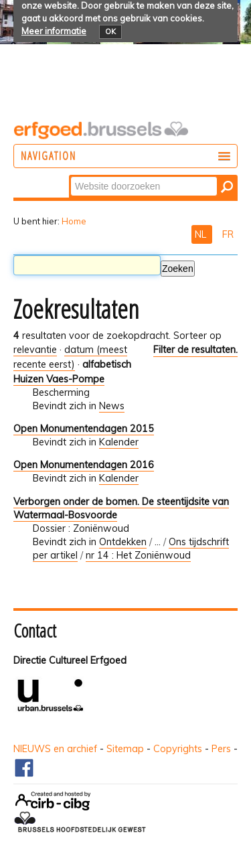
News (112, 406)
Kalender (119, 442)
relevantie (35, 350)
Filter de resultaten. (195, 350)
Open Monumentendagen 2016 (84, 465)
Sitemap (125, 749)
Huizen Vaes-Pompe (59, 379)
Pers (221, 749)
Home (74, 221)
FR (228, 234)
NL (202, 234)
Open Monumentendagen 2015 (84, 429)
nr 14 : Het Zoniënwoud (138, 555)
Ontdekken (123, 542)
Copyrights (178, 749)
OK (110, 31)
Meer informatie (54, 31)
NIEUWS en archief (55, 749)
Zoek (70, 176)
